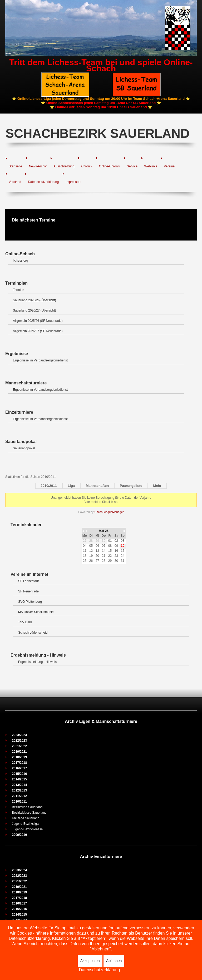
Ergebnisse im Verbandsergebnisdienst (40, 360)
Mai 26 (104, 531)
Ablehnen (114, 961)
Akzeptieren (90, 961)
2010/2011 (49, 486)
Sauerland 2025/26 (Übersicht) (34, 300)
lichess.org (20, 261)
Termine (19, 290)
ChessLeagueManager (109, 512)
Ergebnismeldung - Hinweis (37, 662)
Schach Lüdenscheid (33, 633)
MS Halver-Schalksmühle (36, 612)
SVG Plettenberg (30, 602)
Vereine (169, 166)
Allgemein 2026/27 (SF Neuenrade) (38, 331)
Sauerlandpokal (24, 448)
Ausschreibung (64, 166)
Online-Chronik (110, 166)
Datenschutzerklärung (43, 182)
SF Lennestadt (28, 581)
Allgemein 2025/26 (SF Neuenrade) (38, 321)
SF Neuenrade (28, 591)
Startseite (15, 166)
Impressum (73, 182)
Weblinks (151, 166)
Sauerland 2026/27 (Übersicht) (34, 310)
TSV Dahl (25, 622)
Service (132, 166)
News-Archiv (38, 166)
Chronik (87, 166)
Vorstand (15, 182)
